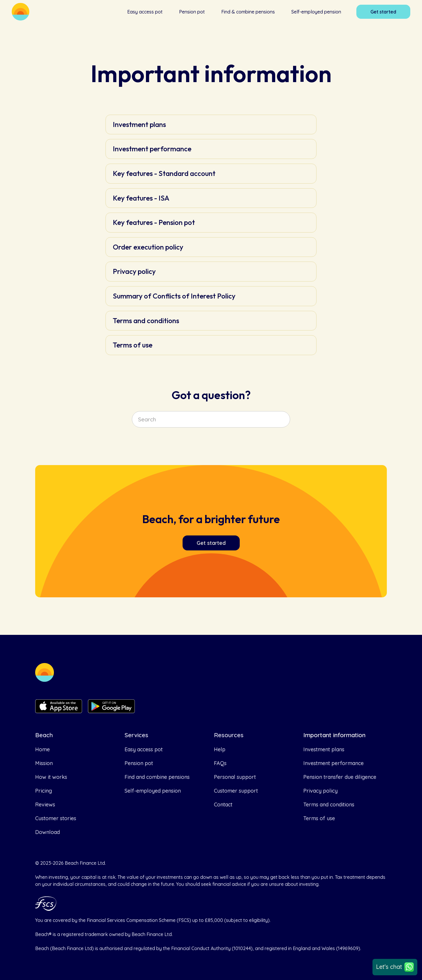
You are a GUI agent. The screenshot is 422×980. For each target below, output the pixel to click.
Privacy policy (320, 791)
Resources (229, 735)
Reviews (45, 804)
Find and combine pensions (157, 777)
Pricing (44, 791)
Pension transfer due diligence (340, 777)
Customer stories (56, 818)
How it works (51, 777)
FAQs (220, 763)
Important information (334, 735)
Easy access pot (145, 12)
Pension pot (192, 12)
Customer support (236, 791)
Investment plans (324, 749)
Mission (44, 763)
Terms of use (319, 818)
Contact (223, 804)
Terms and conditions (329, 804)
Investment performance (333, 763)
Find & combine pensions (248, 12)
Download (47, 832)
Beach (44, 735)
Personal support (235, 777)
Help (220, 749)
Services (136, 735)
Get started (383, 12)
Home (42, 749)
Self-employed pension (316, 12)
